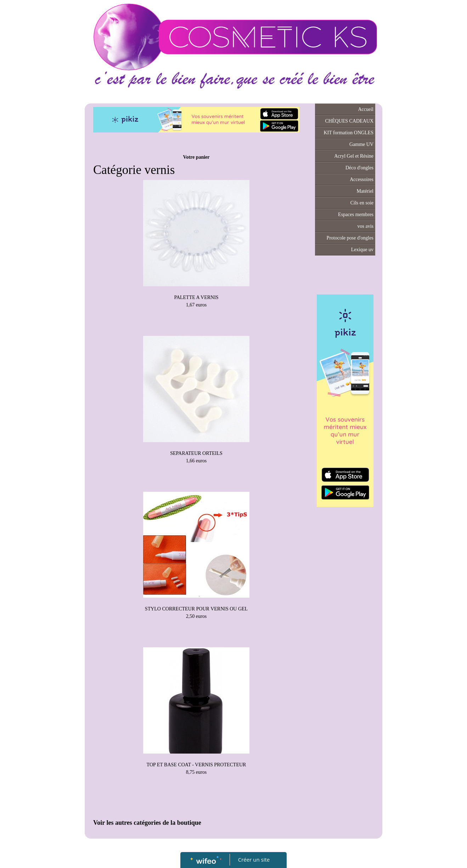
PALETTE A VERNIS (196, 297)
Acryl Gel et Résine (354, 156)
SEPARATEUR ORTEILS (196, 453)
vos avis (366, 226)
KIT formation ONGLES (349, 133)
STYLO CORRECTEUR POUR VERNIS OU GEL (196, 609)
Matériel (365, 191)
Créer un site (254, 859)
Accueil (366, 109)
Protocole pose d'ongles (350, 238)
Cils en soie (362, 203)
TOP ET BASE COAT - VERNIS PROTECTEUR (196, 765)
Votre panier (196, 157)
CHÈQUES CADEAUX (350, 121)
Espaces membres (356, 215)
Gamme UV (361, 144)
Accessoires (362, 179)
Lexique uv (362, 250)
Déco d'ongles (359, 168)
